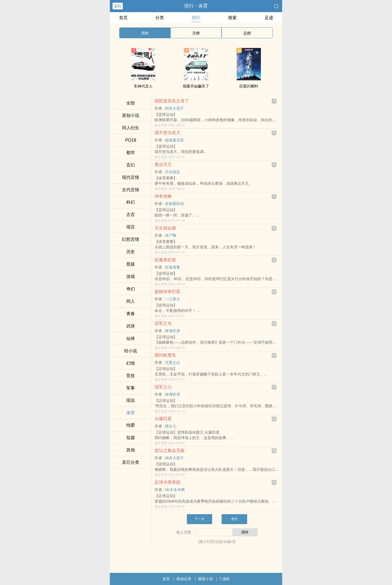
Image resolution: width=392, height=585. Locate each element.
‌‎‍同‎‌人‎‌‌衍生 (131, 128)
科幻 (131, 202)
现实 (131, 400)
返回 (118, 6)
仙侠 (131, 338)
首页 (123, 18)
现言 (131, 227)
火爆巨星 (163, 419)
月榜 (196, 33)
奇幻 (131, 289)
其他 (131, 450)
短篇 (131, 438)
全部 (131, 103)
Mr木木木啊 (175, 490)
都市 (131, 153)
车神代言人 (143, 86)
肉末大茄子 (174, 108)
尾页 (234, 519)
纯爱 (131, 425)
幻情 (131, 363)
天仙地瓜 (173, 172)
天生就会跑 (165, 228)
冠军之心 (163, 387)
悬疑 (131, 264)
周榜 (145, 33)
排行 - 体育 (196, 6)
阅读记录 (184, 579)
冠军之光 (163, 323)
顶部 (225, 579)
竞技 (131, 376)
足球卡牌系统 (167, 482)
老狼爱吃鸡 (174, 204)
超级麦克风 (174, 140)
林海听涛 (173, 331)
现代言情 (131, 177)
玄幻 (131, 165)
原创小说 (131, 115)
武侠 (131, 326)
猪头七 (171, 426)
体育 (131, 413)
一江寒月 (173, 299)
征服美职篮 (165, 260)
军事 (131, 388)
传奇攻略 (163, 196)
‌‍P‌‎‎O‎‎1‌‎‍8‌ (131, 140)
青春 (131, 314)
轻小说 (131, 351)
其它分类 (131, 462)
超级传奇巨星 (167, 292)
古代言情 (131, 190)
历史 (131, 252)
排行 (196, 18)
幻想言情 (131, 239)
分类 (160, 18)
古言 (131, 215)
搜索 (232, 18)
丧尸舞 (171, 235)
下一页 (199, 519)
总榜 (247, 33)
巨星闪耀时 (249, 86)
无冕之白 (173, 363)
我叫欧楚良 (165, 355)
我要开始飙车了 (196, 86)
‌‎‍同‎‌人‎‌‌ (131, 301)
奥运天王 (163, 164)
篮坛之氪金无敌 (170, 450)
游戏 (131, 276)
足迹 (269, 18)
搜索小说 (205, 579)
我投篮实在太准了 (172, 101)
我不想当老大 (167, 133)
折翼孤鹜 (173, 267)
